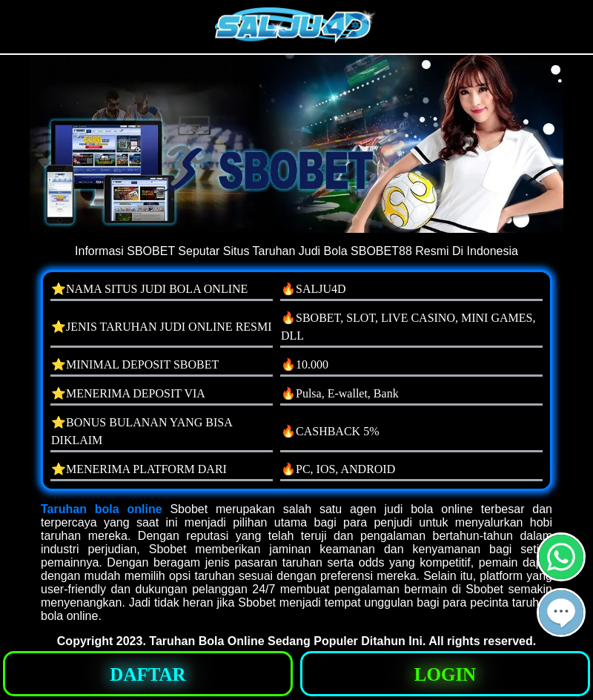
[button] (561, 612)
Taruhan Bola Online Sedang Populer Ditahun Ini (286, 641)
